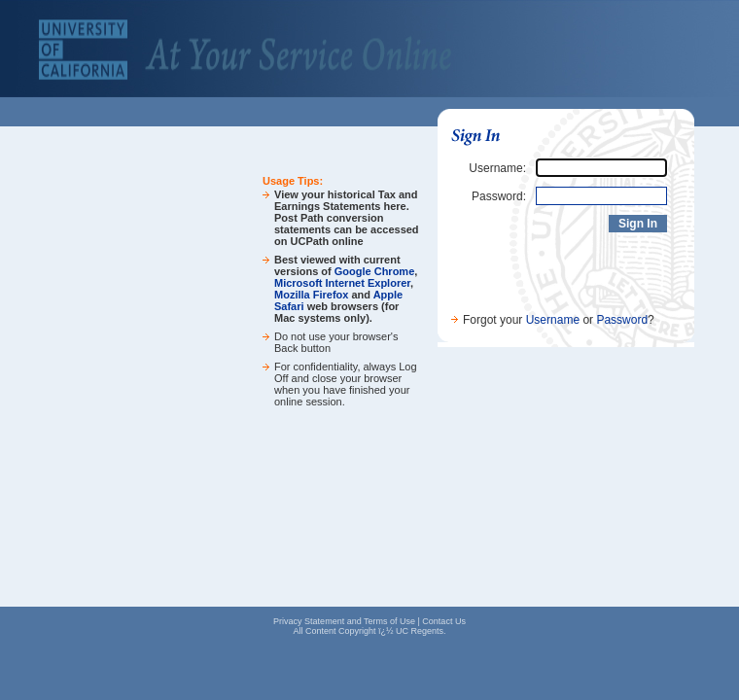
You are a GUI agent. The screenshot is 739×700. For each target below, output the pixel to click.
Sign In (638, 224)
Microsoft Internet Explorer (342, 283)
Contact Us (444, 621)
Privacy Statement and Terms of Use (344, 621)
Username (553, 320)
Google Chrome (375, 271)
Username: (497, 168)
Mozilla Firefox (311, 295)
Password (622, 320)
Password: (499, 196)
